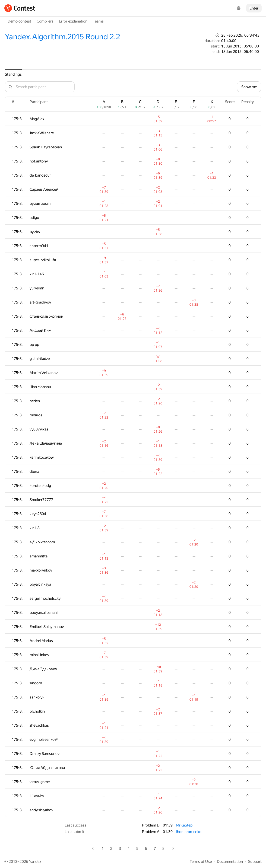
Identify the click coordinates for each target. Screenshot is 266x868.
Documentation (230, 861)
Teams (98, 21)
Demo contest (19, 21)
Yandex (35, 861)
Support (255, 861)
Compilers (45, 21)
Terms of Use (201, 861)
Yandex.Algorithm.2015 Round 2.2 (62, 37)
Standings (13, 74)
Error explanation (73, 21)
